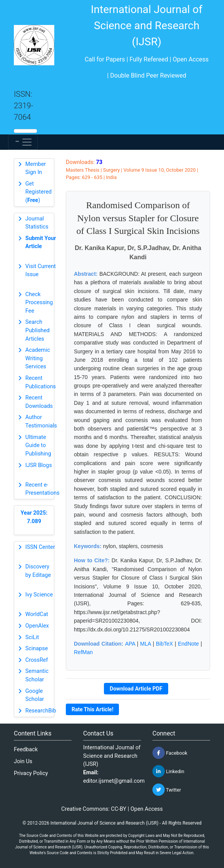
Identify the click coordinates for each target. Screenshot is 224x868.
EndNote (188, 644)
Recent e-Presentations (43, 489)
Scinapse (37, 649)
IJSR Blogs (39, 465)
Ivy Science (39, 595)
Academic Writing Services (38, 358)
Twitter (167, 790)
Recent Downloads (39, 402)
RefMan (83, 652)
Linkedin (168, 771)
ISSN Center (40, 547)
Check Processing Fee (39, 303)
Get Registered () (38, 192)
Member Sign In (36, 168)
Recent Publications (41, 382)
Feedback (26, 750)
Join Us (23, 761)
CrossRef (37, 660)
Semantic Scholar (37, 675)
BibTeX (164, 644)
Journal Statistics (37, 223)
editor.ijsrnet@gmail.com (114, 781)
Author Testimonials (41, 422)
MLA (145, 644)
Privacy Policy (31, 773)
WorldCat (37, 614)
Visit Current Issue (41, 271)
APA (130, 644)
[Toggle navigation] (23, 142)
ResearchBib (41, 711)
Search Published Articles (38, 330)
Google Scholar (35, 695)
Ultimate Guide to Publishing (38, 446)
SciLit (32, 637)
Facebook (170, 753)
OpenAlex (37, 626)
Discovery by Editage (38, 571)
